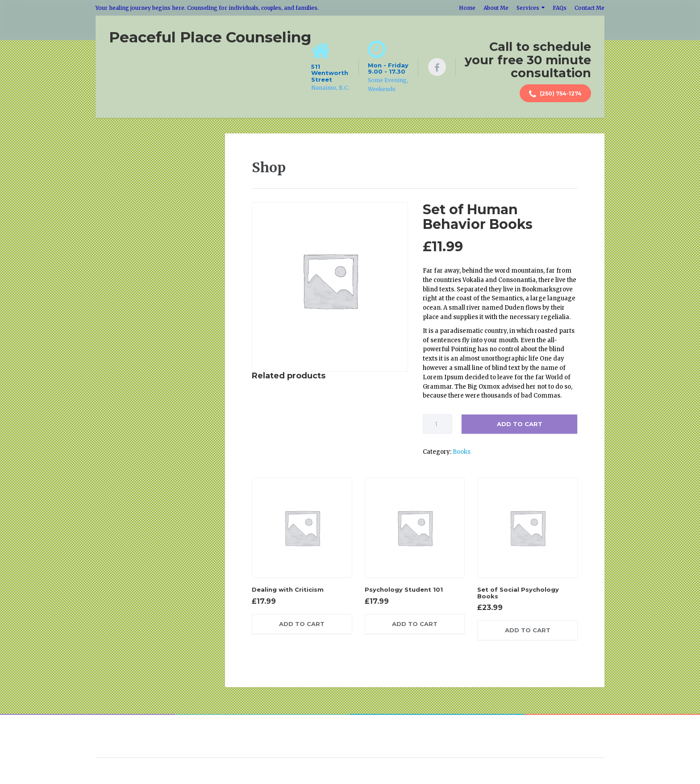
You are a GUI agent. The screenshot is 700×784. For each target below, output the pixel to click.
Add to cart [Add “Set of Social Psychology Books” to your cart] (528, 630)
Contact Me (590, 8)
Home (467, 8)
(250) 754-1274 (555, 94)
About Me (496, 8)
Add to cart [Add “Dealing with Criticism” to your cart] (302, 624)
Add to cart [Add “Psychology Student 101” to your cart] (415, 624)
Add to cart (520, 424)
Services (528, 8)
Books (462, 452)
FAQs (560, 8)
